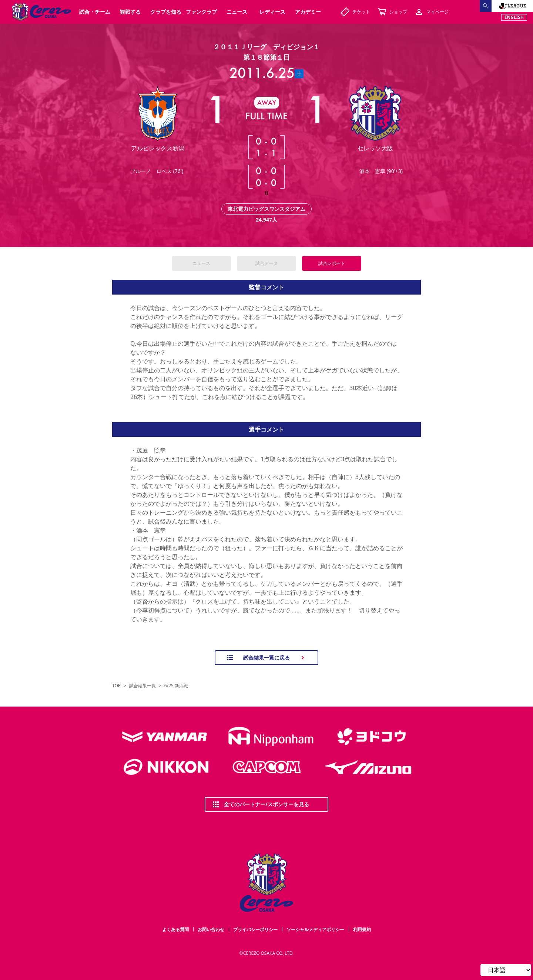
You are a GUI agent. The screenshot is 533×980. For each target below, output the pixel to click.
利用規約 (362, 929)
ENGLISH (514, 17)
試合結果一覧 (143, 686)
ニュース (201, 263)
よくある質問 (175, 929)
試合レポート (332, 263)
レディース (272, 12)
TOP (116, 686)
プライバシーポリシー (255, 929)
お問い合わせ (211, 929)
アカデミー (308, 12)
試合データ (266, 263)
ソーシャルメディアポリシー (315, 929)
